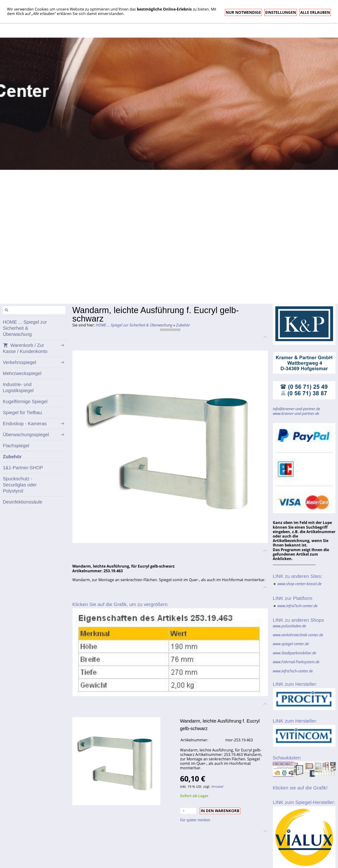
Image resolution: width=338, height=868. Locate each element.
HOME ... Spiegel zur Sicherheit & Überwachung (134, 325)
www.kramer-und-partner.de (296, 413)
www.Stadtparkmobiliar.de (294, 653)
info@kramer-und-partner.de (296, 409)
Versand (217, 787)
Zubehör (183, 325)
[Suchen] (34, 310)
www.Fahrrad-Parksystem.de (296, 662)
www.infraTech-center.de (298, 606)
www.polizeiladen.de (289, 626)
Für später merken (195, 820)
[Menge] (188, 811)
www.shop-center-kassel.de (300, 584)
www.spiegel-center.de (291, 644)
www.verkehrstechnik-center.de (298, 635)
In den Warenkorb (220, 811)
